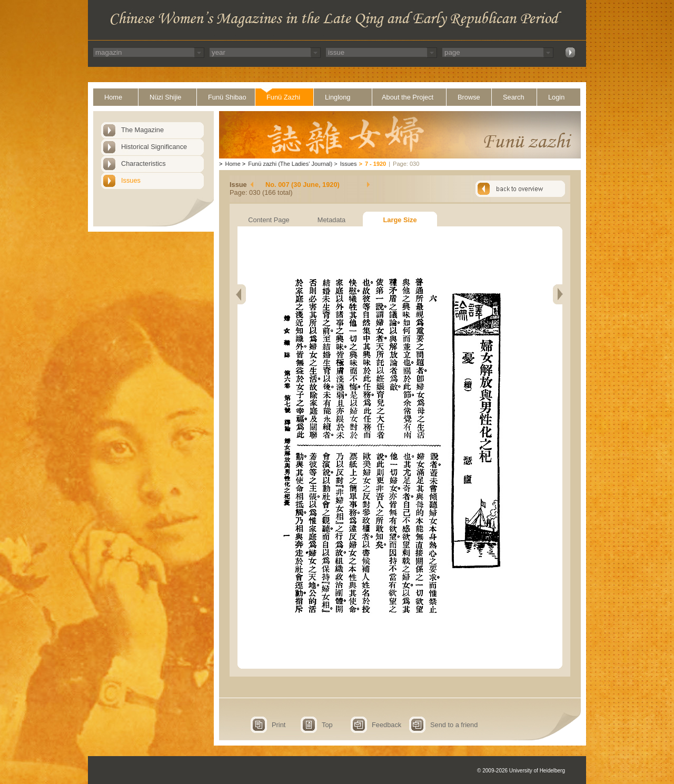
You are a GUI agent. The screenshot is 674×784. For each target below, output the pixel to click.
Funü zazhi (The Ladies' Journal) (290, 164)
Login (556, 97)
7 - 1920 (375, 164)
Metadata (331, 220)
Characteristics (143, 163)
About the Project (408, 97)
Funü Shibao (227, 97)
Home (113, 97)
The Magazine (142, 130)
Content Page (269, 220)
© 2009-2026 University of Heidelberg (521, 771)
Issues (131, 180)
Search (514, 97)
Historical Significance (154, 147)
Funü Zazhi (283, 97)
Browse (469, 97)
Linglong (338, 97)
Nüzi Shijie (165, 97)
